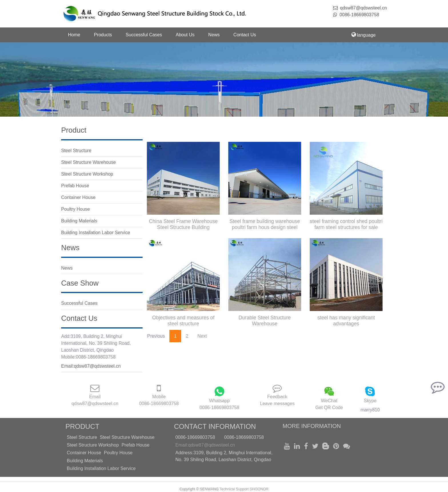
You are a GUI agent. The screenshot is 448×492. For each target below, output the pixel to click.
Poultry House (118, 453)
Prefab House (135, 445)
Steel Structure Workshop (93, 445)
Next (202, 336)
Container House (84, 453)
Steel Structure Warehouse (127, 437)
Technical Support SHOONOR (244, 489)
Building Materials (85, 461)
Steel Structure (82, 437)
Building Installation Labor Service (101, 468)
